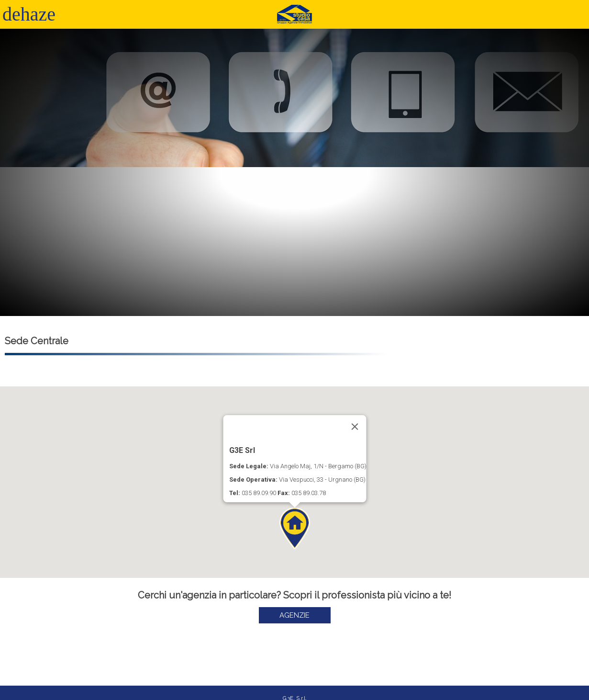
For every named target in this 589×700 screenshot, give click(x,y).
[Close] (355, 427)
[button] (295, 528)
